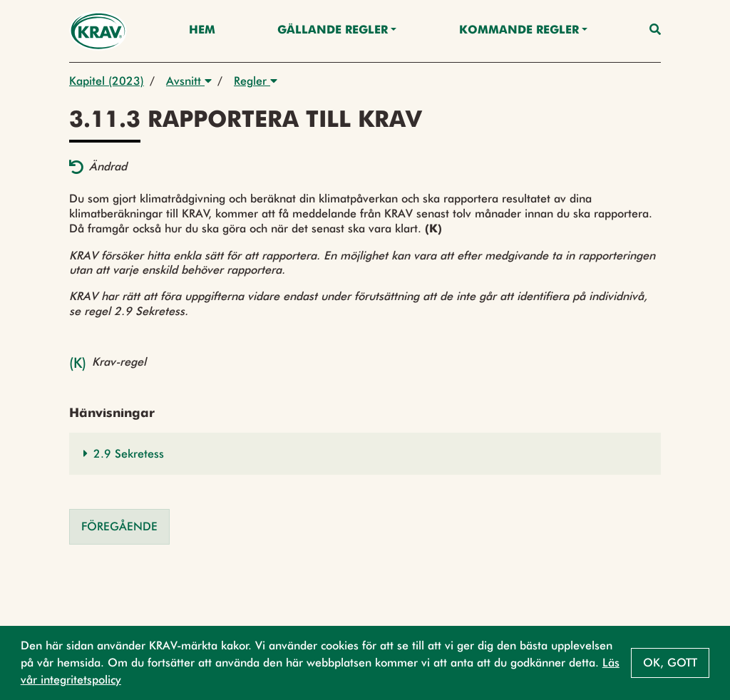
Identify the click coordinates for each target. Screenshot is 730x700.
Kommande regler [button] (519, 31)
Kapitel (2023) (107, 81)
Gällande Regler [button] (333, 31)
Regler (256, 81)
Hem (202, 31)
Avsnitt (189, 81)
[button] (365, 454)
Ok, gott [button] (670, 663)
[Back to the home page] (98, 31)
